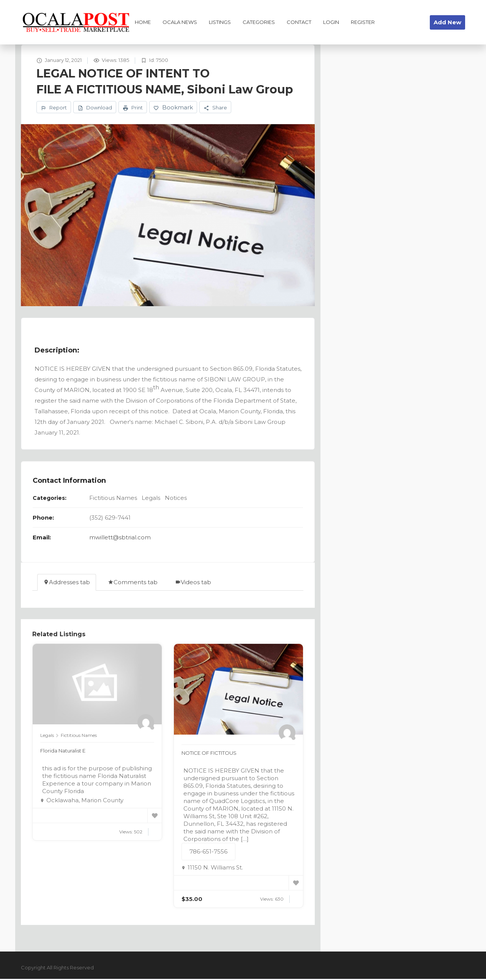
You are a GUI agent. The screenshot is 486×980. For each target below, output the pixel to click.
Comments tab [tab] (133, 583)
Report (54, 108)
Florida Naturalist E (67, 752)
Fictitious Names (113, 499)
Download (95, 108)
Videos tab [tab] (193, 583)
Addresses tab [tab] (67, 583)
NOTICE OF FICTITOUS (215, 754)
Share (215, 108)
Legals (151, 499)
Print (133, 108)
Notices (176, 499)
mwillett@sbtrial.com (120, 538)
